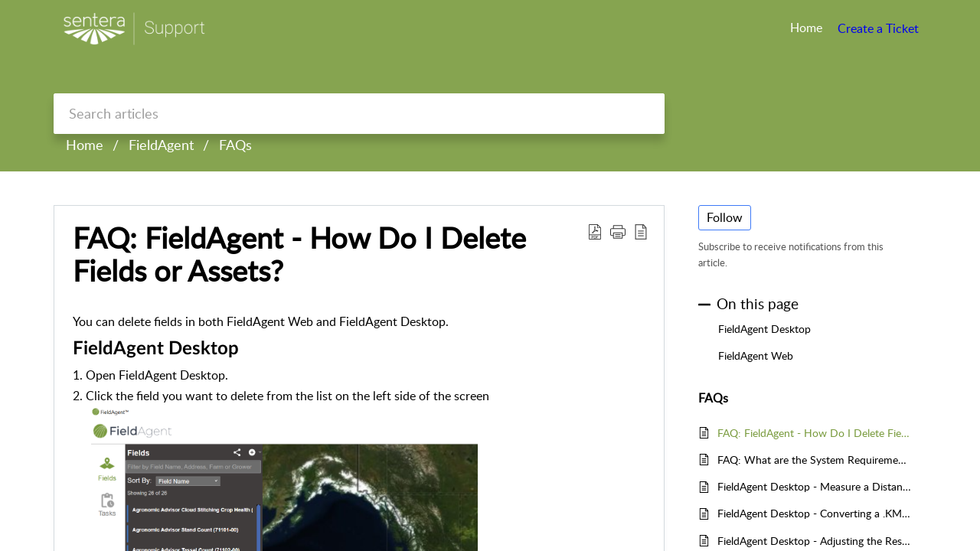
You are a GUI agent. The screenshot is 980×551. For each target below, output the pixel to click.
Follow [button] (725, 217)
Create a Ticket (878, 28)
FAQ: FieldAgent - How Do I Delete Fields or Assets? (299, 255)
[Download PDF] (595, 231)
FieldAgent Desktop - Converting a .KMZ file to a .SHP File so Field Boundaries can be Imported (814, 513)
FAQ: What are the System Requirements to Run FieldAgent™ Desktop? (814, 460)
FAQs (235, 145)
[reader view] (641, 231)
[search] (359, 114)
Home (85, 145)
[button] (618, 231)
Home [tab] (806, 28)
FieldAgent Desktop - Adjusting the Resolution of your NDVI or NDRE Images (814, 541)
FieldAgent (161, 145)
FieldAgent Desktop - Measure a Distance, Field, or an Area (814, 486)
